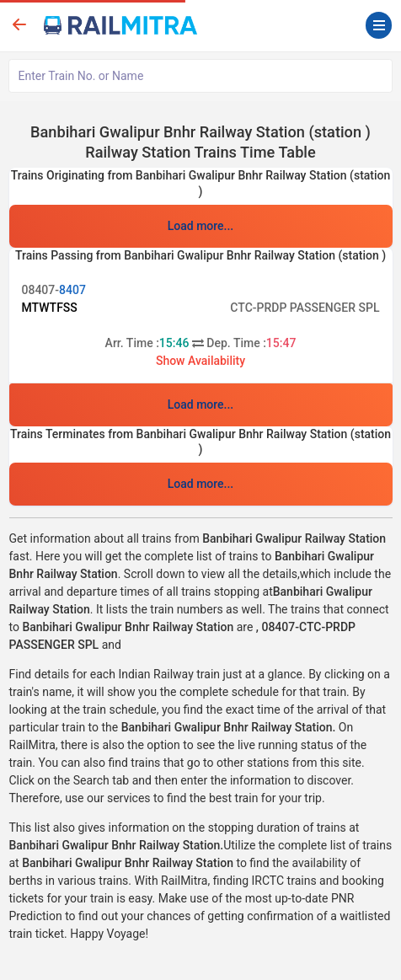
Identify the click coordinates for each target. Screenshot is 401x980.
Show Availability (200, 361)
